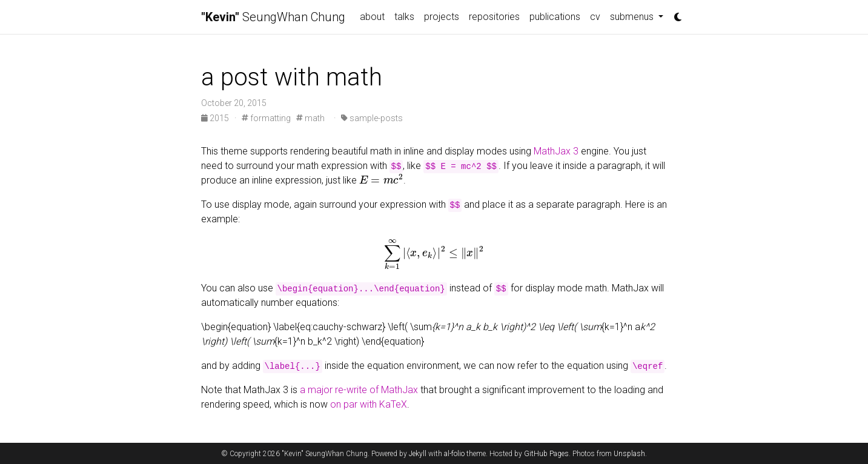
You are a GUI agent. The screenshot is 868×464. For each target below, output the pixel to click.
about (372, 17)
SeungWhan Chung (273, 17)
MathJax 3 (556, 151)
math (310, 118)
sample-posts (372, 118)
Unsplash (629, 454)
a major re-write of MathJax (359, 390)
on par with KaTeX (369, 404)
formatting (266, 118)
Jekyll (418, 454)
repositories (494, 17)
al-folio (454, 454)
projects (442, 17)
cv (595, 17)
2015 (216, 118)
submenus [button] (633, 17)
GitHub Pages (546, 454)
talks (404, 17)
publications (555, 17)
